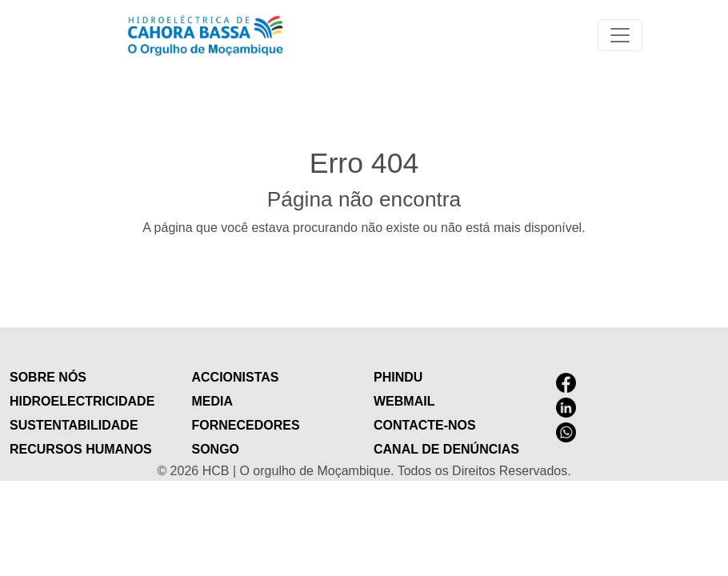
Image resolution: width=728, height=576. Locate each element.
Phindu (398, 377)
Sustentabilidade (74, 425)
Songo (216, 449)
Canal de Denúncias (446, 449)
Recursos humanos (81, 449)
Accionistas (236, 377)
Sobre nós (48, 377)
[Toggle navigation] (620, 35)
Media (213, 401)
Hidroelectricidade (82, 401)
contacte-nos (425, 425)
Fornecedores (246, 425)
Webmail (404, 401)
